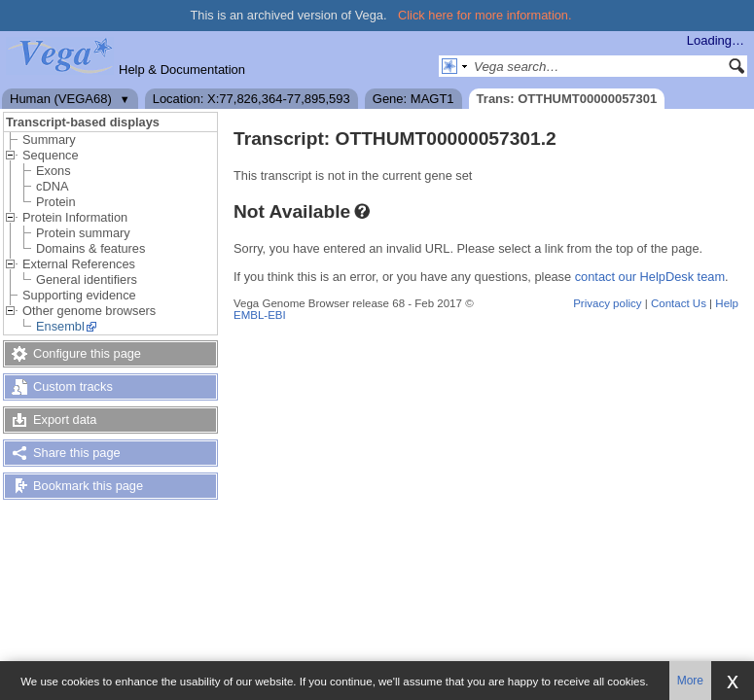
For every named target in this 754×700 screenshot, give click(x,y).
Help (727, 303)
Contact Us (679, 303)
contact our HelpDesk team (650, 277)
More (690, 681)
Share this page (77, 453)
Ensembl (60, 326)
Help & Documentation (182, 70)
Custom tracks (73, 386)
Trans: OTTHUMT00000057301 (567, 99)
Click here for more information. (485, 15)
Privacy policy (607, 303)
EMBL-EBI (260, 315)
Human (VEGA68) (61, 99)
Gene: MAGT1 (413, 99)
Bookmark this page (88, 486)
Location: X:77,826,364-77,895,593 (251, 99)
